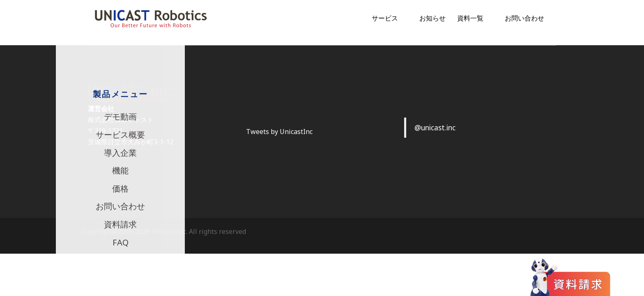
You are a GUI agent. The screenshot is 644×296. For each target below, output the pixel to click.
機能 (120, 170)
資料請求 (120, 224)
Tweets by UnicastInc (279, 132)
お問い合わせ (524, 18)
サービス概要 (120, 135)
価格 (120, 188)
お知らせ (432, 18)
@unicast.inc (435, 127)
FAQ (121, 242)
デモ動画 (120, 117)
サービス (385, 18)
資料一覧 (470, 18)
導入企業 (120, 153)
